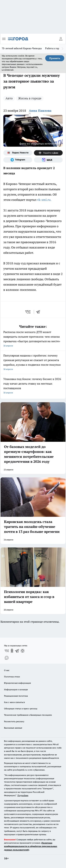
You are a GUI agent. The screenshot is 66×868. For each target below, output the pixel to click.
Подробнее (23, 795)
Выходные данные (13, 728)
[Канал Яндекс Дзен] (48, 153)
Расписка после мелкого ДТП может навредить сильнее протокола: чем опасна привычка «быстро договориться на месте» (33, 339)
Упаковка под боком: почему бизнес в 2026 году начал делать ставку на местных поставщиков (33, 386)
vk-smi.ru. (45, 200)
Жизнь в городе (30, 98)
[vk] (28, 312)
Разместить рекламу (14, 721)
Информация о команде (16, 689)
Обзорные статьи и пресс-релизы (21, 709)
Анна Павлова (40, 111)
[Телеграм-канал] (18, 160)
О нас (7, 670)
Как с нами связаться (14, 702)
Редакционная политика (16, 696)
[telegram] (39, 312)
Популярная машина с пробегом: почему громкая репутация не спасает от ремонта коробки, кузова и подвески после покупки (33, 363)
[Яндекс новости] (18, 153)
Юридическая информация (17, 683)
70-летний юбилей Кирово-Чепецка (22, 48)
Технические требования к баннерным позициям (28, 715)
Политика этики (12, 677)
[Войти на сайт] (61, 39)
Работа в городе (54, 48)
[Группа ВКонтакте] (7, 651)
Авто (9, 98)
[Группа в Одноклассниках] (12, 651)
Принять (55, 58)
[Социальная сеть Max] (48, 160)
